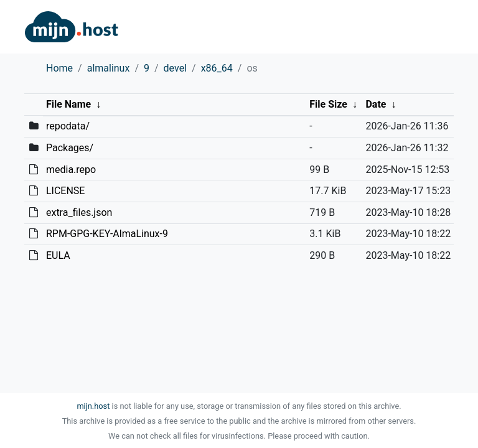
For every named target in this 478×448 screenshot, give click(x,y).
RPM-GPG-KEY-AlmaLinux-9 (107, 234)
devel (175, 68)
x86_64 (217, 68)
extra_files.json (79, 212)
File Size (328, 104)
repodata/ (68, 126)
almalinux (109, 68)
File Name (68, 104)
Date (376, 104)
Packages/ (70, 148)
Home (59, 68)
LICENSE (65, 191)
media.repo (71, 170)
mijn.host (93, 406)
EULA (58, 255)
